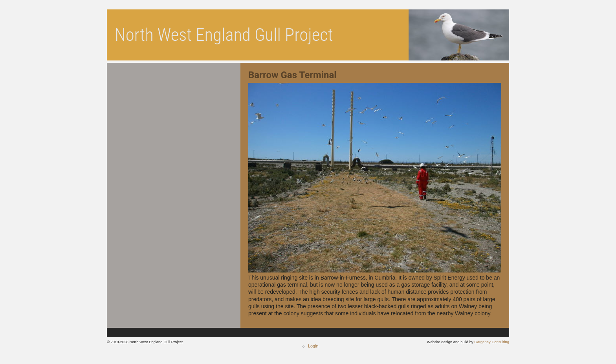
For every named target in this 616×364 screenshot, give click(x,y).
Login (313, 346)
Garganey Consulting (492, 342)
